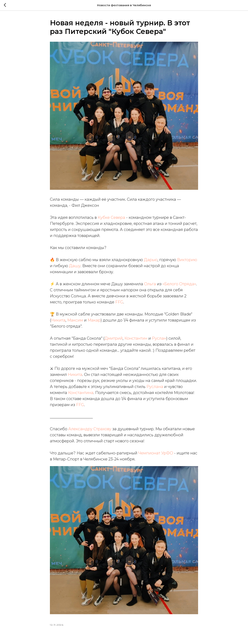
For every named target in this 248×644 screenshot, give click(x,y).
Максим (75, 320)
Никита (58, 320)
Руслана (155, 387)
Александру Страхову (90, 429)
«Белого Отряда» (179, 284)
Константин (136, 338)
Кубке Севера (111, 217)
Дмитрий (114, 338)
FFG (119, 302)
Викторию (187, 260)
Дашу (75, 266)
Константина (81, 393)
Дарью (151, 260)
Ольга (150, 284)
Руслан (159, 338)
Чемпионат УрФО (156, 453)
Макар (94, 320)
